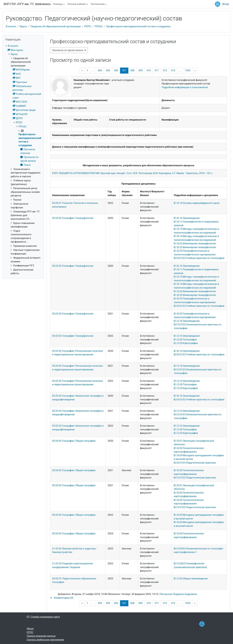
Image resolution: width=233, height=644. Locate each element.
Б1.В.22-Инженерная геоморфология (195, 244)
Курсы (23, 26)
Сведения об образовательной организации (56, 26)
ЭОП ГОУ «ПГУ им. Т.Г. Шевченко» (27, 4)
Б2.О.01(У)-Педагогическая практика (195, 478)
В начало (11, 26)
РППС (88, 26)
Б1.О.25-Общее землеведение (191, 579)
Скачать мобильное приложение (45, 640)
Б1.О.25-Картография (186, 343)
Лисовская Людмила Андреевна (178, 594)
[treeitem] (23, 160)
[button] (139, 598)
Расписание (98, 4)
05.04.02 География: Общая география (74, 441)
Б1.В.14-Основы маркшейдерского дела (197, 203)
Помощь (58, 4)
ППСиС (99, 26)
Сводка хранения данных (41, 636)
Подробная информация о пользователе (185, 87)
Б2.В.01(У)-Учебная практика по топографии (199, 258)
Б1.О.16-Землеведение (187, 321)
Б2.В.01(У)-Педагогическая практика (195, 463)
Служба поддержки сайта (43, 617)
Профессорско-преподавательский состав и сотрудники (138, 26)
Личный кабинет (77, 4)
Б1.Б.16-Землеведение (187, 218)
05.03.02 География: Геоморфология (73, 218)
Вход (226, 4)
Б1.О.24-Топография (185, 340)
